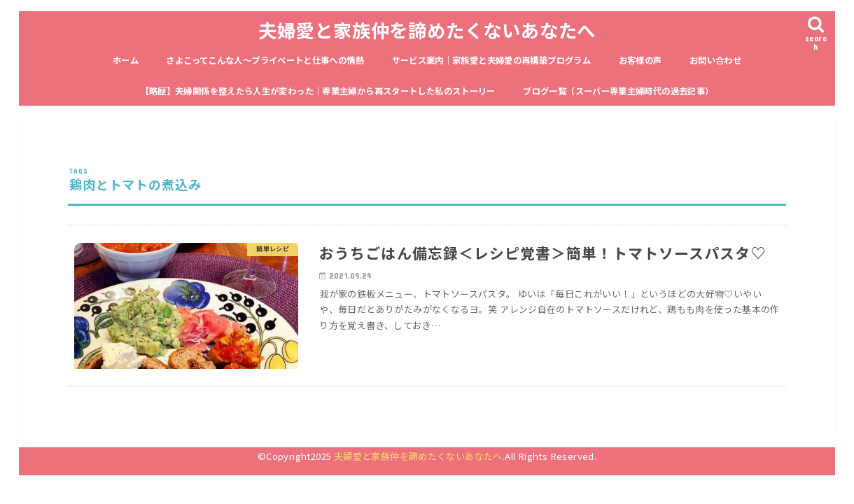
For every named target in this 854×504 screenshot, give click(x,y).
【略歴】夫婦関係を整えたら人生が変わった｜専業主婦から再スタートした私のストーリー (318, 91)
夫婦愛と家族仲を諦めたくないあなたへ (427, 30)
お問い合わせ (715, 60)
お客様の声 (640, 60)
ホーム (126, 60)
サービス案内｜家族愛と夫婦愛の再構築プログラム (492, 60)
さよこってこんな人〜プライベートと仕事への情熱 (265, 60)
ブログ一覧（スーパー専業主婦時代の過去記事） (618, 91)
